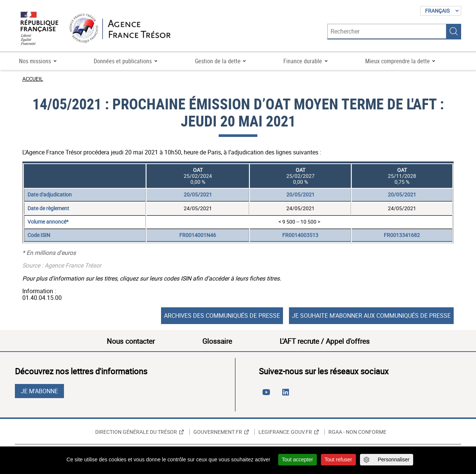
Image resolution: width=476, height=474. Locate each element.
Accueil (33, 79)
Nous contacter (131, 341)
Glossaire (217, 341)
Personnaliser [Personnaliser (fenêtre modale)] (394, 459)
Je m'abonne (39, 391)
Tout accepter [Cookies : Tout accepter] (297, 459)
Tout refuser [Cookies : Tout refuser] (338, 459)
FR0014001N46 (198, 235)
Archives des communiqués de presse (222, 316)
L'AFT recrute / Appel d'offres (325, 341)
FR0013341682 (402, 235)
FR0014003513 (300, 235)
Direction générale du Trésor (136, 432)
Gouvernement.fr (218, 432)
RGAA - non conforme (357, 432)
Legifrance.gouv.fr (285, 432)
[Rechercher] (387, 31)
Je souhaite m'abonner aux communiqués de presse (371, 316)
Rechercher (454, 31)
